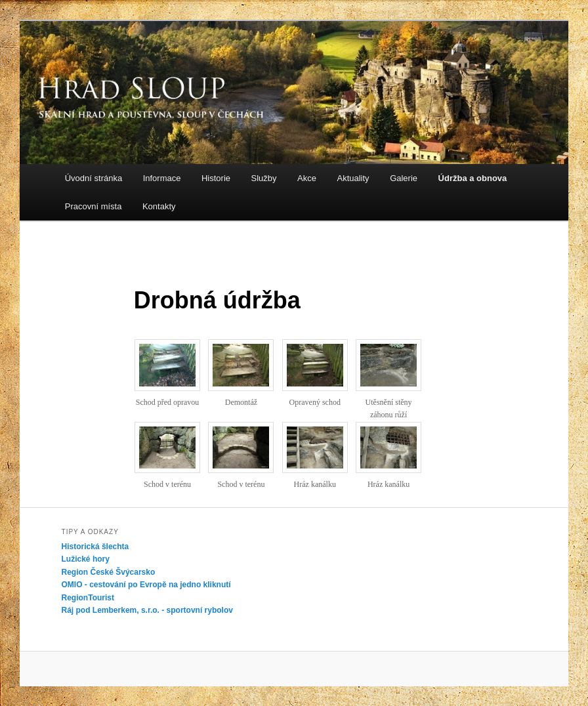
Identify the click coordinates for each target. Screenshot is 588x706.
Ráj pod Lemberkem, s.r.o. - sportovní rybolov (147, 610)
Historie (216, 178)
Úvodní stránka (94, 178)
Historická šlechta (95, 547)
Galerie (404, 178)
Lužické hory (86, 559)
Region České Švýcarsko (109, 572)
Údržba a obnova (473, 178)
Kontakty (159, 206)
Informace (162, 178)
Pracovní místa (94, 206)
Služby (264, 178)
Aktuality (353, 178)
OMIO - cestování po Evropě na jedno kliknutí (146, 585)
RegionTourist (88, 598)
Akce (307, 178)
